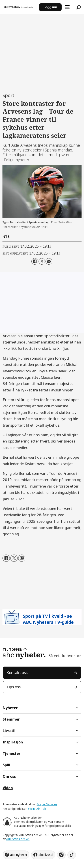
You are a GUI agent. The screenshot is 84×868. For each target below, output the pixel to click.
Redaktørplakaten (32, 822)
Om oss (9, 776)
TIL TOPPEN (13, 649)
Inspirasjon (13, 742)
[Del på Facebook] (35, 261)
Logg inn (50, 7)
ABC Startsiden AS (18, 839)
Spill (6, 765)
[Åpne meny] (67, 7)
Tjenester (12, 754)
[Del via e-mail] (49, 261)
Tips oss (14, 687)
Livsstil (9, 731)
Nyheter (10, 708)
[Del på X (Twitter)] (42, 261)
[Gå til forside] (18, 7)
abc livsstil (46, 855)
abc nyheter (19, 855)
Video (8, 788)
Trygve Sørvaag (47, 804)
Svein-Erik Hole (37, 809)
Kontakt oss (17, 673)
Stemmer (11, 719)
